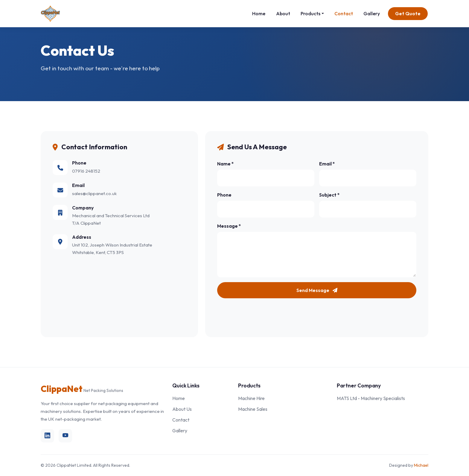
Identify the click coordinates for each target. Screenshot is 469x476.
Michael (421, 465)
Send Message (317, 290)
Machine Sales (253, 409)
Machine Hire (251, 398)
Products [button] (310, 13)
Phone (224, 195)
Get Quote (408, 13)
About (283, 13)
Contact (344, 13)
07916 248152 (86, 171)
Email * (327, 164)
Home (259, 13)
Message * (229, 226)
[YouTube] (65, 436)
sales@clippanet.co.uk (94, 193)
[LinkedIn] (47, 436)
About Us (182, 409)
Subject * (329, 195)
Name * (226, 164)
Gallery (372, 13)
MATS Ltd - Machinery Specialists (371, 398)
